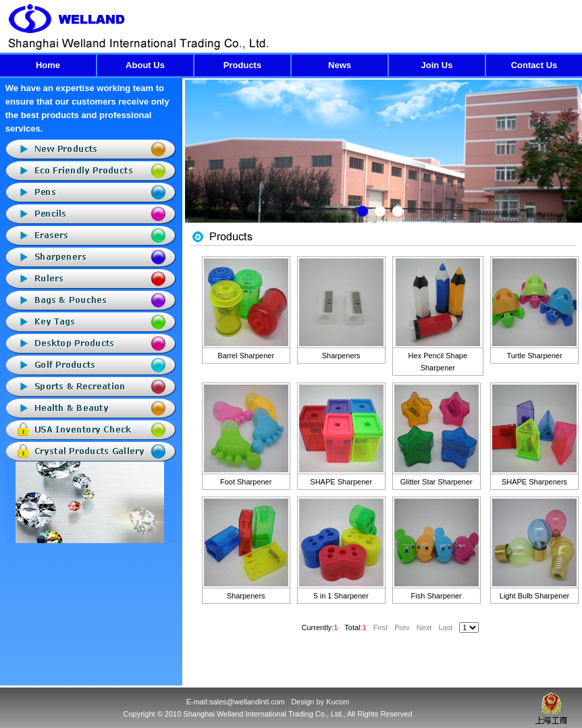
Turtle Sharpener (534, 356)
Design (302, 702)
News (340, 65)
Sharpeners (341, 356)
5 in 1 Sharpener (341, 596)
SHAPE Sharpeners (534, 482)
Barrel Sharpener (246, 356)
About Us (145, 65)
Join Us (437, 65)
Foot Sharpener (246, 482)
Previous (195, 161)
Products (242, 65)
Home (48, 65)
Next (572, 161)
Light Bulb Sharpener (534, 596)
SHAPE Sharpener (341, 482)
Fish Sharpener (436, 596)
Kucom (338, 702)
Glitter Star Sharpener (436, 482)
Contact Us (534, 65)
